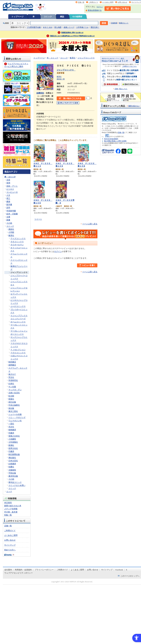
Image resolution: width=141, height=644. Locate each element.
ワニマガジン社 (15, 421)
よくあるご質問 (108, 2)
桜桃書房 (12, 430)
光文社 (11, 427)
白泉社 (11, 384)
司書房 (11, 433)
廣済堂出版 (13, 476)
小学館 (11, 232)
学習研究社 (13, 380)
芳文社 (11, 377)
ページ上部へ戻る (90, 224)
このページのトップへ (130, 576)
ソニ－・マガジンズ (17, 417)
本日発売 (8, 503)
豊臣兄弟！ (95, 27)
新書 (8, 220)
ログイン (100, 7)
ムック (9, 491)
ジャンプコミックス (19, 272)
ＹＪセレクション (18, 350)
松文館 (11, 396)
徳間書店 (12, 365)
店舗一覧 (81, 2)
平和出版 (12, 473)
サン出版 (12, 387)
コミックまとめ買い (17, 485)
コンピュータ (12, 192)
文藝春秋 (12, 470)
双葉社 (11, 399)
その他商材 (77, 17)
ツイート (38, 219)
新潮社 (11, 445)
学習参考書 (11, 211)
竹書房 (11, 451)
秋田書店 (12, 362)
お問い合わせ (122, 2)
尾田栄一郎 (61, 79)
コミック (48, 17)
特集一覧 (8, 515)
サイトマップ (136, 2)
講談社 (11, 229)
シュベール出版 (15, 414)
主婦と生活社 (14, 393)
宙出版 (11, 408)
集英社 (11, 235)
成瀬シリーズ (69, 27)
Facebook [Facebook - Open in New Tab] (119, 570)
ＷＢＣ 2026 (47, 27)
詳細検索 (114, 23)
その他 (9, 223)
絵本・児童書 (12, 214)
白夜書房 (12, 464)
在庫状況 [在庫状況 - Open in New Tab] (40, 93)
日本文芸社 (13, 461)
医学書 (9, 205)
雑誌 (62, 17)
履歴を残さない (134, 106)
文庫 (8, 217)
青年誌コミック (15, 482)
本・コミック (10, 177)
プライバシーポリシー (44, 570)
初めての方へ (10, 550)
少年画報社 (13, 442)
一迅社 (11, 424)
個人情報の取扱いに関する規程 (115, 141)
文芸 (8, 180)
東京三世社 (13, 411)
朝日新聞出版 (14, 454)
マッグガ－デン (15, 390)
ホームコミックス (18, 322)
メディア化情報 (11, 509)
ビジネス (10, 189)
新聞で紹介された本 (13, 506)
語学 (8, 208)
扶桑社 (11, 467)
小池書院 (12, 439)
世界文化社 (13, 448)
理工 (8, 198)
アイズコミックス (18, 239)
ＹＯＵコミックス (18, 353)
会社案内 (8, 570)
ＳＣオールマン (17, 245)
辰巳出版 (12, 402)
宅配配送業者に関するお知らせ (72, 33)
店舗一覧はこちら (121, 89)
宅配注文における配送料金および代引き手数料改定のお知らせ (72, 36)
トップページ (17, 17)
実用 (8, 183)
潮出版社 (12, 458)
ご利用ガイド (93, 2)
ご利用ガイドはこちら (129, 66)
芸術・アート (12, 186)
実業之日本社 (14, 436)
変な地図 (58, 27)
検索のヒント (124, 23)
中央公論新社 (14, 405)
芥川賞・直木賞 (11, 512)
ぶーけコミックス (18, 306)
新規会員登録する (95, 10)
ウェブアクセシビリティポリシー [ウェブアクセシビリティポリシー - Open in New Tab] (19, 573)
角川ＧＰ (12, 374)
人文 (8, 195)
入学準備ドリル (82, 27)
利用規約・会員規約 (23, 570)
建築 (8, 201)
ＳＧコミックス (17, 242)
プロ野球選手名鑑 (34, 27)
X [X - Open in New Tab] (127, 570)
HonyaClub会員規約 (111, 139)
